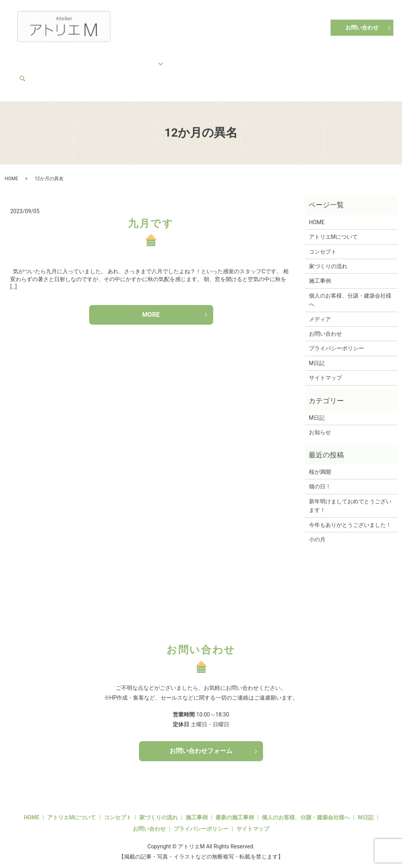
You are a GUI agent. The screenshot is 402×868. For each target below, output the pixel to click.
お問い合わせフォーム (201, 744)
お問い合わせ (362, 27)
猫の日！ (320, 480)
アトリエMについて (298, 59)
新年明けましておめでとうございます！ (350, 499)
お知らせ (320, 426)
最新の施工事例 (235, 810)
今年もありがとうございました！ (350, 518)
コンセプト (64, 59)
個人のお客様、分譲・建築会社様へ (218, 59)
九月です (151, 216)
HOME (30, 59)
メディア (33, 71)
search (59, 71)
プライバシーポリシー (336, 342)
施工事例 (150, 59)
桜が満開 (320, 465)
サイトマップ (325, 371)
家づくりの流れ (108, 59)
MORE (151, 308)
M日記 (342, 59)
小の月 (317, 532)
